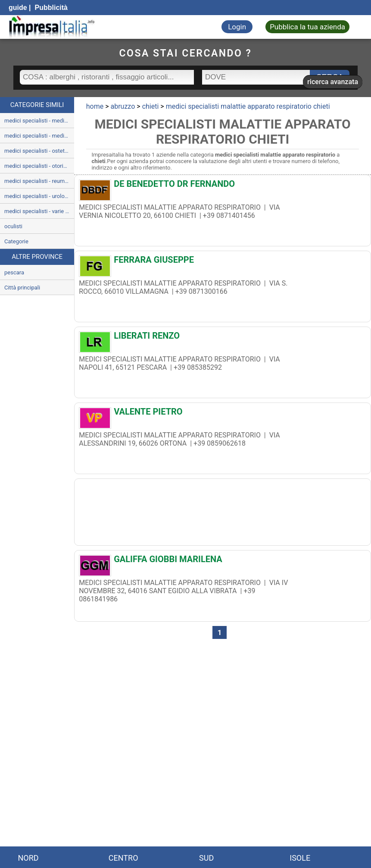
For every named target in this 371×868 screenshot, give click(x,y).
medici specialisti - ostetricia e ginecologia (39, 151)
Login (237, 27)
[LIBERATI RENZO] (223, 338)
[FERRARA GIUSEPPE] (223, 262)
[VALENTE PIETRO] (223, 414)
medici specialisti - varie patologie (39, 211)
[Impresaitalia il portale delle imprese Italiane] (52, 27)
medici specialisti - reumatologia (39, 181)
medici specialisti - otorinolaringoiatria (39, 166)
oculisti (13, 226)
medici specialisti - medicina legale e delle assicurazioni (39, 136)
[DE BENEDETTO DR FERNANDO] (223, 186)
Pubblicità (50, 8)
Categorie (16, 241)
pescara (14, 272)
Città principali (22, 288)
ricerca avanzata (333, 82)
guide (18, 8)
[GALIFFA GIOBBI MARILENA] (223, 561)
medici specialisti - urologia (38, 196)
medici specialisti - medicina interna (39, 121)
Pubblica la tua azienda (307, 27)
